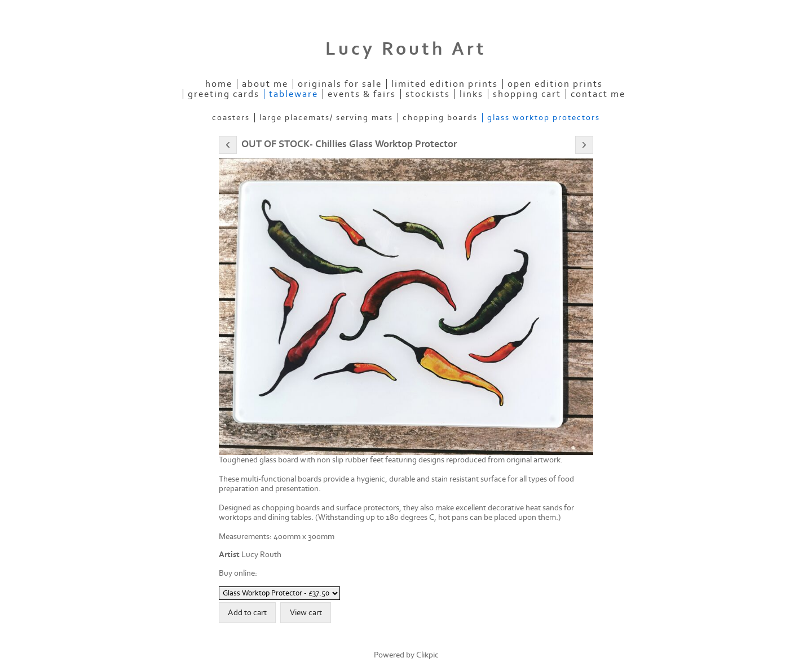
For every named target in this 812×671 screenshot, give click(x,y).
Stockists (428, 94)
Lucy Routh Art (406, 49)
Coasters (231, 118)
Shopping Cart (527, 94)
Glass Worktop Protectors (544, 118)
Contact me (598, 94)
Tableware (294, 94)
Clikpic (427, 655)
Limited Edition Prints (445, 84)
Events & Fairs (362, 94)
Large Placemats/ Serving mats (326, 118)
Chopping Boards (440, 118)
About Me (265, 84)
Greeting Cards (224, 94)
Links (471, 94)
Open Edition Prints (555, 84)
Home (219, 84)
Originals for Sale (340, 84)
